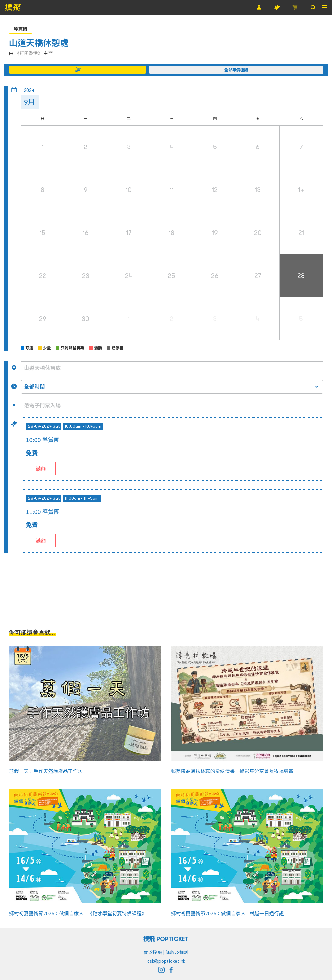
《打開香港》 (29, 53)
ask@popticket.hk (166, 961)
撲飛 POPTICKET (166, 939)
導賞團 (21, 29)
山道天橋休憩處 (39, 43)
